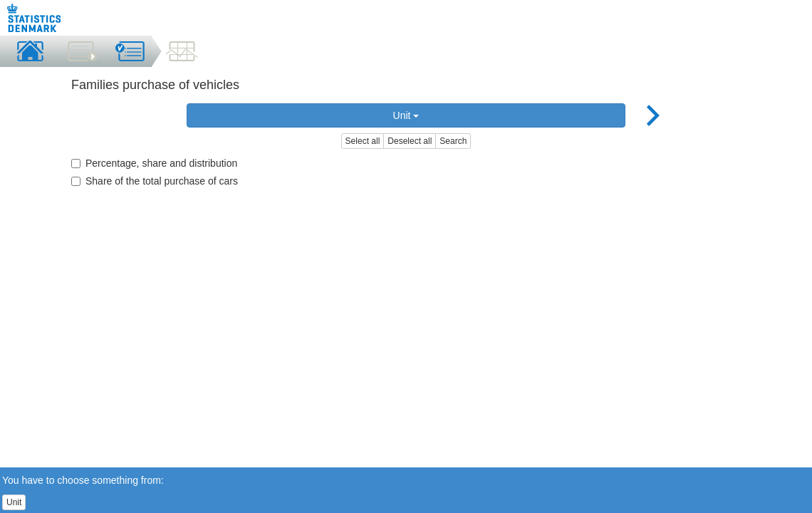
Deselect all (410, 141)
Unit (406, 115)
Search (453, 141)
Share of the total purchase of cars (155, 181)
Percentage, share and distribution (154, 163)
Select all (363, 141)
